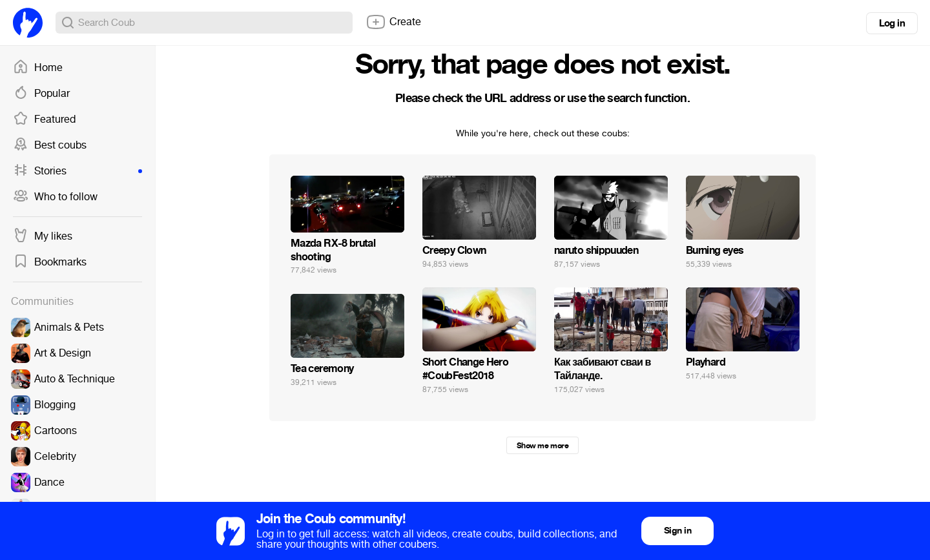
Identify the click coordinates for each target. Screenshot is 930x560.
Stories (77, 171)
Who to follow (55, 197)
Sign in (677, 531)
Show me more (542, 446)
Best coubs (50, 145)
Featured (44, 119)
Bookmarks (50, 262)
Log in (892, 23)
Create (393, 22)
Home (38, 68)
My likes (43, 236)
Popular (41, 94)
